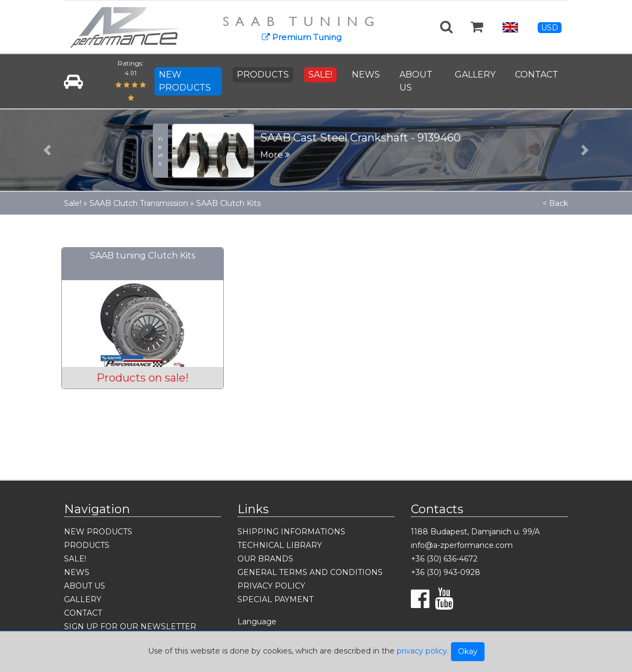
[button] (47, 150)
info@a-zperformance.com (462, 545)
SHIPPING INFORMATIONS (291, 532)
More (275, 155)
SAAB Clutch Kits (228, 203)
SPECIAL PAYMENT (275, 599)
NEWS (366, 75)
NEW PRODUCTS (185, 81)
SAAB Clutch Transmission (139, 203)
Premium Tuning (302, 37)
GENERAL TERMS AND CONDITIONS (310, 572)
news (161, 151)
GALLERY (475, 75)
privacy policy (422, 651)
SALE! (320, 75)
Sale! (73, 203)
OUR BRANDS (265, 559)
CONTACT (537, 75)
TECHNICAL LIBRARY (280, 545)
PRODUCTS (263, 75)
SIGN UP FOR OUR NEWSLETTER (130, 626)
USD (550, 28)
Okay (468, 651)
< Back (555, 203)
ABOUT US (416, 81)
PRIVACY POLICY (271, 586)
